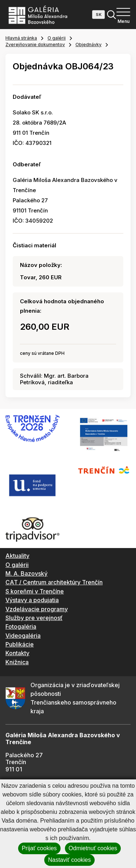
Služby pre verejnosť (34, 618)
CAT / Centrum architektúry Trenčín (54, 582)
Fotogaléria (21, 626)
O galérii (57, 38)
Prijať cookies (39, 848)
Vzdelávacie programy (37, 609)
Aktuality (17, 556)
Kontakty (17, 653)
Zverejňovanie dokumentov (35, 44)
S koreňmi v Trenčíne (35, 591)
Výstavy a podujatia (32, 600)
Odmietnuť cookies (93, 848)
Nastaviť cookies (69, 860)
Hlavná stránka (21, 38)
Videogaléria (23, 636)
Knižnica (17, 662)
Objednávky (88, 44)
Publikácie (20, 644)
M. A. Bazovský (26, 573)
